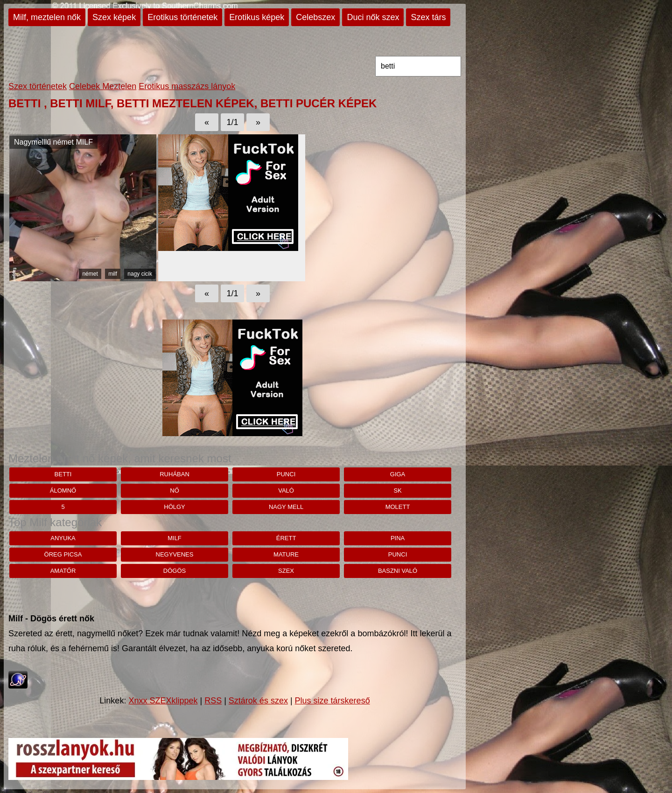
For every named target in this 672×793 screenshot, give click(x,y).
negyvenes (175, 554)
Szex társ (428, 17)
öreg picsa (63, 554)
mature (286, 554)
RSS (213, 701)
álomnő (63, 490)
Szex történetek (38, 86)
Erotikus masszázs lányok (187, 86)
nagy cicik (140, 274)
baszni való (398, 571)
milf (113, 274)
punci (286, 474)
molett (398, 507)
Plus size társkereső (332, 701)
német (90, 274)
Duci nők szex (373, 17)
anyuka (63, 538)
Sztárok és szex (258, 701)
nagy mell (286, 507)
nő (175, 490)
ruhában (175, 474)
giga (398, 474)
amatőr (63, 571)
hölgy (175, 507)
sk (397, 490)
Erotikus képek (257, 17)
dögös (175, 571)
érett (286, 538)
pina (398, 538)
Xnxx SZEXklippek (163, 701)
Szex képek (114, 17)
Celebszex (315, 17)
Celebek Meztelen (103, 86)
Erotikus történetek (182, 17)
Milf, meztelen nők (47, 17)
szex (286, 571)
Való (286, 490)
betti (63, 474)
